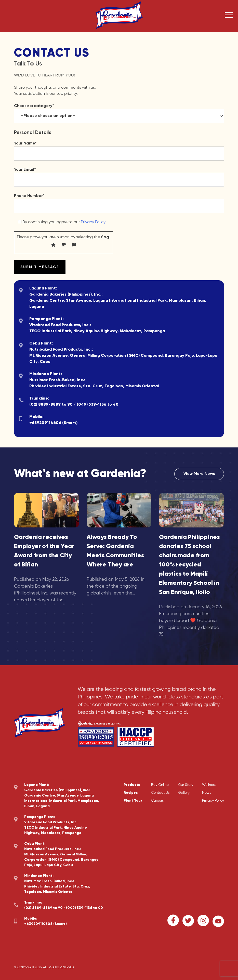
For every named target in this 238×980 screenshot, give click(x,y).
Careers (157, 801)
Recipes (131, 793)
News (207, 793)
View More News (199, 474)
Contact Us (160, 793)
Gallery (184, 793)
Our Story (186, 785)
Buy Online (160, 785)
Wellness (209, 785)
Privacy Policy (93, 222)
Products (132, 785)
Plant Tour (133, 801)
